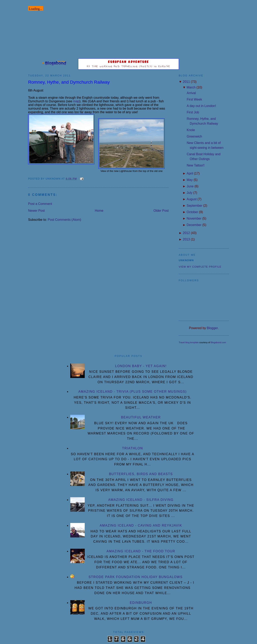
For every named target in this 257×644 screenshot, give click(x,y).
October (192, 212)
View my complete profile (200, 267)
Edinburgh (141, 603)
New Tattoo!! (196, 165)
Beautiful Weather (141, 417)
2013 (186, 239)
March (191, 87)
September (194, 206)
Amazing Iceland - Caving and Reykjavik (141, 525)
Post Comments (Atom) (64, 220)
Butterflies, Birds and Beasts (141, 474)
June (190, 186)
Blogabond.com (218, 342)
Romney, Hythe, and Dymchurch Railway (69, 82)
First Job (193, 112)
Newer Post (36, 211)
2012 (186, 233)
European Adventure (129, 62)
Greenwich (194, 136)
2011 (186, 82)
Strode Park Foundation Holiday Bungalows (136, 577)
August (192, 199)
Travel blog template (189, 342)
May (190, 180)
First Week (194, 99)
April (190, 173)
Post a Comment (40, 204)
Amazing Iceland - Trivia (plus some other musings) (132, 392)
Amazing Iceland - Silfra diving (141, 500)
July (189, 193)
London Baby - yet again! (141, 366)
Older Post (161, 211)
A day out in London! (201, 106)
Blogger (212, 328)
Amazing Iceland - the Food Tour (141, 551)
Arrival (191, 93)
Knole (191, 130)
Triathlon (133, 448)
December (194, 225)
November (194, 218)
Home (99, 211)
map (76, 101)
